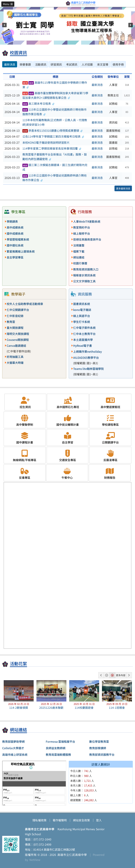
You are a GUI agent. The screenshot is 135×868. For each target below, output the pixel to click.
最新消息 (97, 85)
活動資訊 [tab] (41, 64)
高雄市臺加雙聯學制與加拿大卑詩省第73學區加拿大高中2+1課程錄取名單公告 (55, 95)
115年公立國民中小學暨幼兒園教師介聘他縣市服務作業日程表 (55, 112)
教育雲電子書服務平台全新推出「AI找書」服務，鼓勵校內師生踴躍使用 (55, 157)
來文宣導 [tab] (103, 64)
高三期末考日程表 (38, 104)
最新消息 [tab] (10, 64)
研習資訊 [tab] (56, 64)
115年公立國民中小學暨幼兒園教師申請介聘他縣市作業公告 (55, 178)
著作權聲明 (60, 820)
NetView (35, 860)
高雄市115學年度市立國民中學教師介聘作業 (55, 85)
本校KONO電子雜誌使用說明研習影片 (46, 142)
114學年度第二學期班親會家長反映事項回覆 (52, 148)
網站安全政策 (81, 820)
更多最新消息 (123, 188)
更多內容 (121, 675)
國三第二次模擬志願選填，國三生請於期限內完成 (55, 167)
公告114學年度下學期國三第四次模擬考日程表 (53, 136)
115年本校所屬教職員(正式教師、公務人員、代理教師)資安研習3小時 (55, 122)
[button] (8, 4)
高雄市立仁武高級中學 (71, 855)
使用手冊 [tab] (118, 64)
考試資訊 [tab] (72, 64)
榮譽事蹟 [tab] (25, 64)
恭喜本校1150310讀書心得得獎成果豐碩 (53, 130)
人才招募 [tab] (87, 64)
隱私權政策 (39, 820)
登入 (99, 820)
